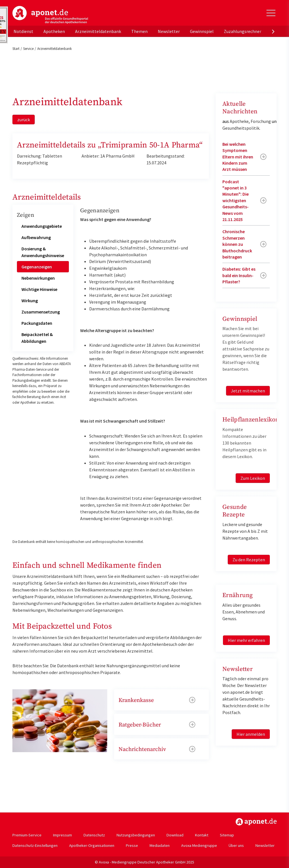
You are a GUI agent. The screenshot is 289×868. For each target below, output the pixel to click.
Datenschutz (94, 835)
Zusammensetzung (41, 312)
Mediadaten (160, 845)
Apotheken (54, 31)
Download (175, 835)
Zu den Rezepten (249, 560)
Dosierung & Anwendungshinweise (43, 252)
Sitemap (227, 835)
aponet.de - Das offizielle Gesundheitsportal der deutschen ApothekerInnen (50, 15)
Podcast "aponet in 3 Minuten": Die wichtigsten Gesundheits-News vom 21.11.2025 (236, 200)
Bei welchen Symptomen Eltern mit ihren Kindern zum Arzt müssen (238, 157)
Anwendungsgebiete (42, 226)
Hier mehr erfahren (246, 640)
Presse (132, 845)
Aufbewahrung (36, 237)
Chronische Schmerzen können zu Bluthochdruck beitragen (237, 244)
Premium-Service (27, 835)
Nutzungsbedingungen (136, 835)
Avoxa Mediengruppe (199, 845)
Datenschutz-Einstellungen (35, 845)
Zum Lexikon (253, 478)
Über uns (236, 845)
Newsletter (169, 31)
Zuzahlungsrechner (243, 31)
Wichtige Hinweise (39, 289)
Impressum (63, 835)
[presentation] (273, 31)
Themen (139, 31)
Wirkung (30, 301)
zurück (24, 120)
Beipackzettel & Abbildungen (37, 338)
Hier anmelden (251, 734)
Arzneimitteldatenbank (98, 31)
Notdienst (23, 31)
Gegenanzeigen (37, 267)
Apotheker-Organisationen (92, 845)
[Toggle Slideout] (271, 13)
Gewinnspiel (202, 31)
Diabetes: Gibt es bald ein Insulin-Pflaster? (239, 275)
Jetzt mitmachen (248, 391)
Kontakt (202, 835)
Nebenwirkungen (38, 278)
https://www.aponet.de (256, 822)
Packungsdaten (37, 323)
